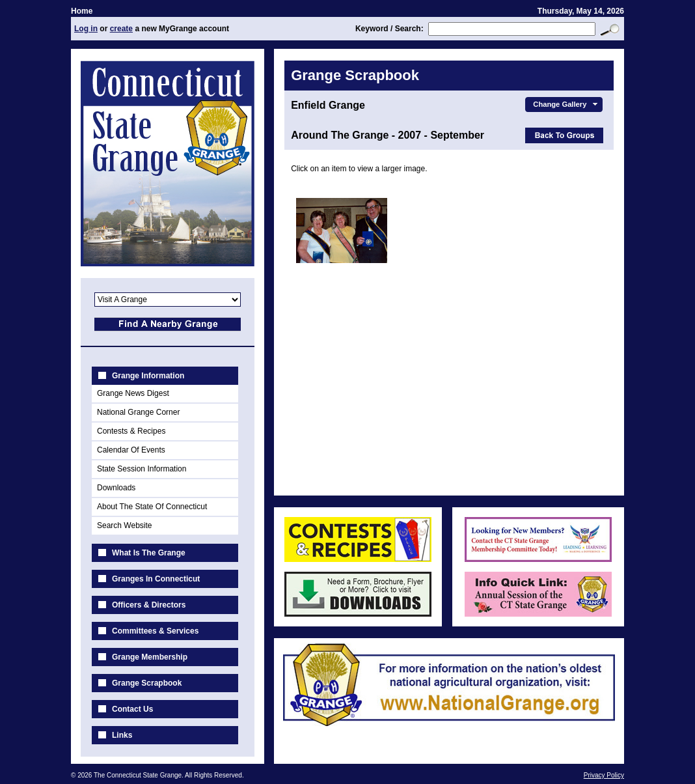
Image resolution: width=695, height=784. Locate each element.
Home (82, 11)
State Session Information (142, 469)
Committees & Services (155, 631)
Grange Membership (150, 657)
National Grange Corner (138, 412)
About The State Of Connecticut (152, 507)
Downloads (116, 488)
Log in (86, 29)
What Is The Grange (149, 553)
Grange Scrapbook (147, 683)
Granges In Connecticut (156, 579)
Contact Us (132, 709)
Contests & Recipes (131, 431)
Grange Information (148, 376)
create (121, 29)
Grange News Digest (133, 393)
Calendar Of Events (131, 450)
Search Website (125, 525)
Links (122, 735)
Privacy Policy (604, 775)
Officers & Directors (149, 605)
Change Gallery (566, 104)
